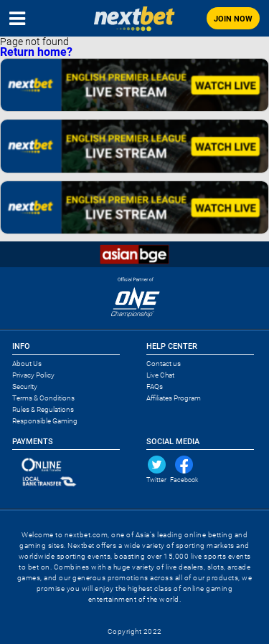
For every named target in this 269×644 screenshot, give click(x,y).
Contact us (164, 364)
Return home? (36, 52)
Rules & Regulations (43, 409)
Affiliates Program (174, 398)
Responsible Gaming (45, 421)
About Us (27, 364)
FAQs (155, 386)
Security (25, 386)
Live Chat (160, 375)
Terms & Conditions (43, 398)
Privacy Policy (33, 375)
